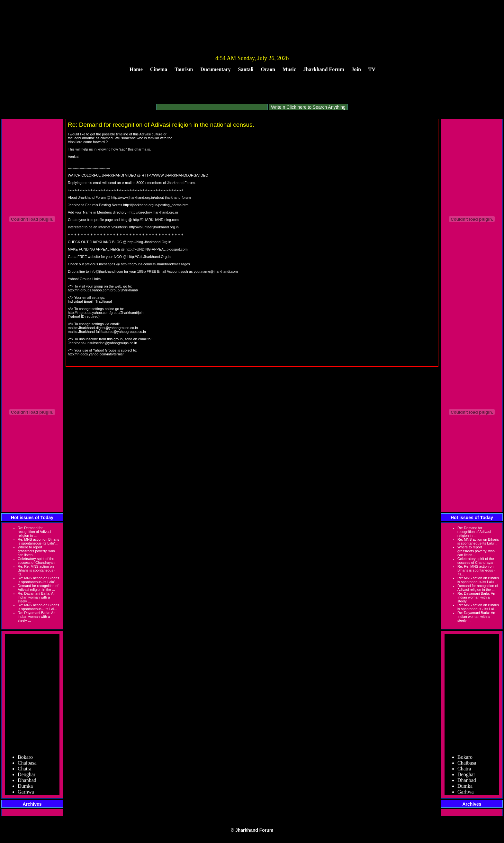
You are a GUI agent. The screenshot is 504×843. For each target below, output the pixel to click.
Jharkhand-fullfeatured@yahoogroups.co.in (112, 332)
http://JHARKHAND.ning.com (156, 220)
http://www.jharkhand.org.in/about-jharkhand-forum (151, 197)
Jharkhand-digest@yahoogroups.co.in (108, 328)
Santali (246, 69)
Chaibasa (27, 765)
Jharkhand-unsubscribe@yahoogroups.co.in (102, 343)
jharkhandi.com (226, 271)
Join (356, 69)
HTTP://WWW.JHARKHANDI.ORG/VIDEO (175, 175)
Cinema (159, 69)
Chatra (25, 770)
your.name (202, 271)
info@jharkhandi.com (106, 271)
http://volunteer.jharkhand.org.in (154, 227)
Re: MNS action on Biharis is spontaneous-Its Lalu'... (38, 541)
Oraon (268, 69)
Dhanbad (27, 782)
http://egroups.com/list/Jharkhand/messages (155, 264)
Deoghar (27, 776)
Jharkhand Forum (324, 69)
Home (136, 69)
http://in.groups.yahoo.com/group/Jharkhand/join (106, 313)
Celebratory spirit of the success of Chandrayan (36, 561)
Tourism (184, 69)
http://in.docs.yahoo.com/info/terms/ (96, 354)
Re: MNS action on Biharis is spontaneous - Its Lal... (38, 607)
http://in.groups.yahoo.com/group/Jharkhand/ (103, 290)
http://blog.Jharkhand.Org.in (149, 242)
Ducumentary (215, 69)
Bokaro (25, 759)
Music (289, 69)
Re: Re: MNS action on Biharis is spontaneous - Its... (36, 570)
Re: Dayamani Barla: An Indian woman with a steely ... (36, 597)
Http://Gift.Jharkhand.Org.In (149, 257)
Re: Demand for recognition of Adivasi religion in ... (34, 532)
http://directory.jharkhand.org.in (154, 212)
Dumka (25, 788)
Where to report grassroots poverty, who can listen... (36, 551)
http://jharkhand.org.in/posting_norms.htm (156, 205)
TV (372, 69)
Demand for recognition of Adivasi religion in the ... (38, 588)
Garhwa (26, 794)
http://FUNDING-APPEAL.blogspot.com (157, 249)
